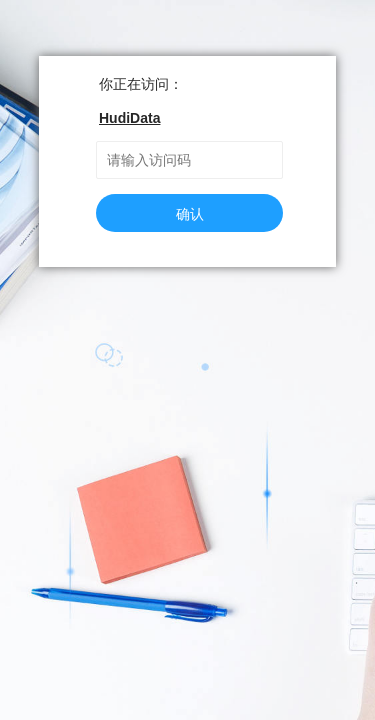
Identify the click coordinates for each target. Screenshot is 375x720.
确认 (190, 214)
